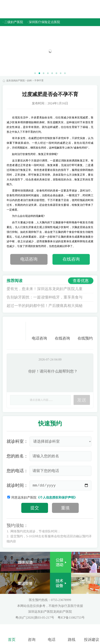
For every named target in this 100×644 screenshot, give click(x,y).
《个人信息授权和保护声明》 (57, 497)
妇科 (30, 81)
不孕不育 (39, 81)
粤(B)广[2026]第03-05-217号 (35, 618)
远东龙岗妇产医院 (16, 81)
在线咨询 (71, 259)
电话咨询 (29, 259)
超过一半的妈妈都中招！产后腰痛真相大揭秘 (45, 306)
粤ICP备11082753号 (71, 618)
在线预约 (85, 331)
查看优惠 (81, 281)
